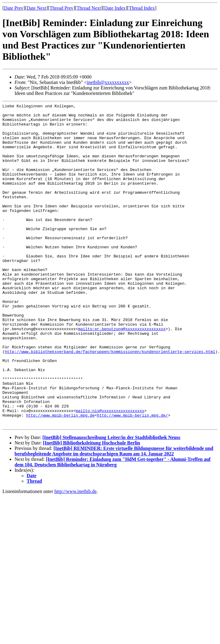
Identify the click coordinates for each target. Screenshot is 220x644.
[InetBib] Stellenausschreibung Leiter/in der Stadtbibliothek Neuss (111, 502)
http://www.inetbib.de (76, 556)
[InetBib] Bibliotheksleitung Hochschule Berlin (92, 507)
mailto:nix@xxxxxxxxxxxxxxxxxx (110, 472)
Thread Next (89, 8)
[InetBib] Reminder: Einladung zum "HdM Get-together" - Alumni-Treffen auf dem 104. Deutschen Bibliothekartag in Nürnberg (113, 527)
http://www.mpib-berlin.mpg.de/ (132, 478)
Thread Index (142, 8)
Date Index (115, 8)
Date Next (37, 8)
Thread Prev (61, 8)
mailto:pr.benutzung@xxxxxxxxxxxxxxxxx (122, 374)
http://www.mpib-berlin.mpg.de (60, 478)
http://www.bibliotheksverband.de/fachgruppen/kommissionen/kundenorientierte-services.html (110, 401)
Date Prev (14, 8)
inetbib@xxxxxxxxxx (108, 82)
